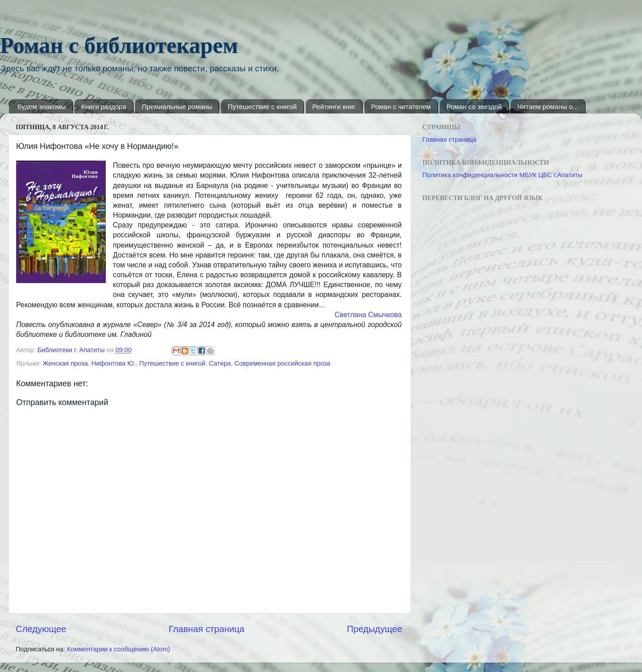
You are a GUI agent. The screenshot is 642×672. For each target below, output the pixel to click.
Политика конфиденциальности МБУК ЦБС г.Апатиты (502, 175)
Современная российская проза (282, 363)
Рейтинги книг (334, 107)
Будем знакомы (42, 107)
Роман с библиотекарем (119, 45)
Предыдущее (375, 629)
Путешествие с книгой (262, 107)
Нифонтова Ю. (114, 363)
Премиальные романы (177, 107)
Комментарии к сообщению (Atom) (118, 649)
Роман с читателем (401, 107)
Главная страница (206, 629)
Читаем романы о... (548, 107)
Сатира (220, 363)
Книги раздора (104, 107)
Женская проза (65, 363)
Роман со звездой (474, 107)
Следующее (41, 629)
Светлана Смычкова (368, 315)
